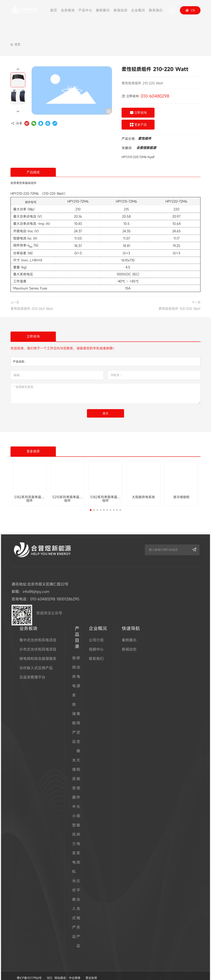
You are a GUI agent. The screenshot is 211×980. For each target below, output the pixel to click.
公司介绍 (96, 634)
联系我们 (96, 652)
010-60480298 (155, 96)
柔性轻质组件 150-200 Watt (179, 309)
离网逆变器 (78, 726)
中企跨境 (75, 972)
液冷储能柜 (182, 497)
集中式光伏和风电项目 (38, 634)
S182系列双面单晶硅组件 (30, 499)
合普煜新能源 (146, 148)
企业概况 (98, 622)
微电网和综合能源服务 (38, 652)
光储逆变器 (74, 772)
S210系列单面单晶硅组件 (67, 499)
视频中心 (96, 643)
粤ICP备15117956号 (29, 972)
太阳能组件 (78, 772)
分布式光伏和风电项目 (38, 643)
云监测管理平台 (32, 671)
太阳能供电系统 (143, 497)
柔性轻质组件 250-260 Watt (32, 309)
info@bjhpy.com (36, 585)
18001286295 (68, 593)
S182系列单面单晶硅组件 (105, 499)
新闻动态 (129, 643)
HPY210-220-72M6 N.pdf (138, 157)
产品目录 (77, 631)
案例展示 (129, 634)
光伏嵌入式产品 (74, 902)
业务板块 (28, 622)
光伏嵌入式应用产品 (36, 662)
